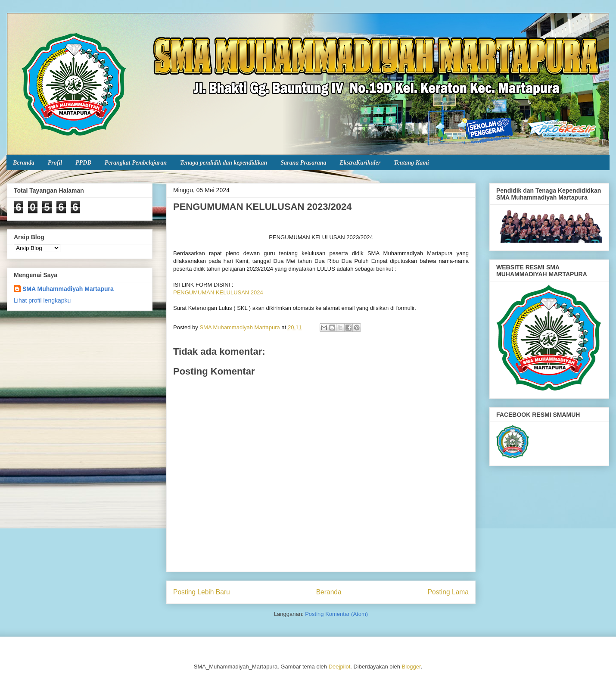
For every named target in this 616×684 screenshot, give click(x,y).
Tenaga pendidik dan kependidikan (224, 163)
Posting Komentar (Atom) (336, 614)
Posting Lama (448, 592)
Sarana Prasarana (303, 163)
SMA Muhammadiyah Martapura (68, 289)
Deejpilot (340, 667)
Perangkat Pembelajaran (136, 163)
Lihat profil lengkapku (42, 300)
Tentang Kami (411, 163)
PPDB (83, 163)
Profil (55, 163)
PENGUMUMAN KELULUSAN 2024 (218, 292)
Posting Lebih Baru (202, 592)
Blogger (411, 667)
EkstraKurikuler (360, 163)
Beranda (24, 163)
